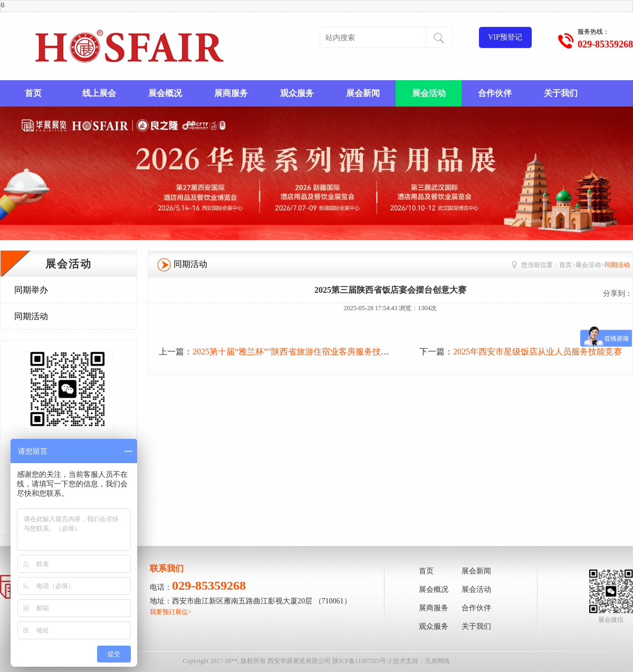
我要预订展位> (171, 612)
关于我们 (561, 93)
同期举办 (31, 290)
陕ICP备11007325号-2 (362, 661)
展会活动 (429, 93)
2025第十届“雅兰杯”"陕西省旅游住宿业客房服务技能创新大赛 (308, 352)
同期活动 (31, 316)
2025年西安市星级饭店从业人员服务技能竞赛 (538, 352)
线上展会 (99, 93)
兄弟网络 (437, 661)
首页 (33, 93)
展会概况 (165, 93)
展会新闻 (363, 93)
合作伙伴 (495, 93)
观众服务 (297, 93)
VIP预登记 (505, 37)
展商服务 (231, 93)
